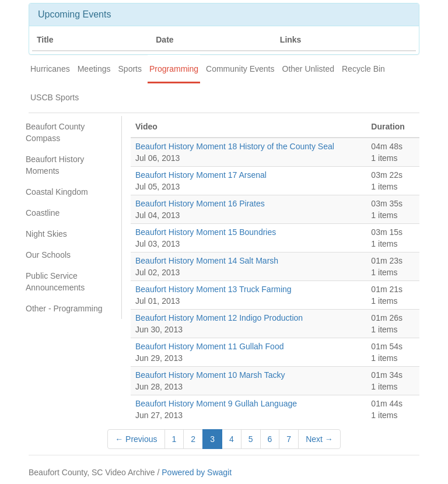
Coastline (43, 213)
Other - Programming (64, 308)
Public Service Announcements (55, 282)
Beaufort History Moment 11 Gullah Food (209, 346)
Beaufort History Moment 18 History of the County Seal (235, 146)
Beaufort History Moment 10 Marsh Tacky (210, 375)
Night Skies (46, 234)
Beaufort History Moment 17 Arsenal (201, 175)
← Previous (136, 439)
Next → (319, 439)
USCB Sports (55, 97)
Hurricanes (50, 69)
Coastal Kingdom (57, 192)
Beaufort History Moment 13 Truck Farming (213, 289)
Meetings (94, 69)
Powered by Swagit (197, 472)
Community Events (240, 69)
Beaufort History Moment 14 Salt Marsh (207, 261)
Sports (130, 69)
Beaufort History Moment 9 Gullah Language (216, 404)
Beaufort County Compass (55, 132)
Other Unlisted (308, 69)
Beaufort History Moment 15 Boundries (206, 232)
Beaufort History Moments (55, 165)
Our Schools (48, 255)
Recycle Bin (363, 69)
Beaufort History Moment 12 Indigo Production (219, 318)
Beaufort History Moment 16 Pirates (200, 204)
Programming (174, 69)
